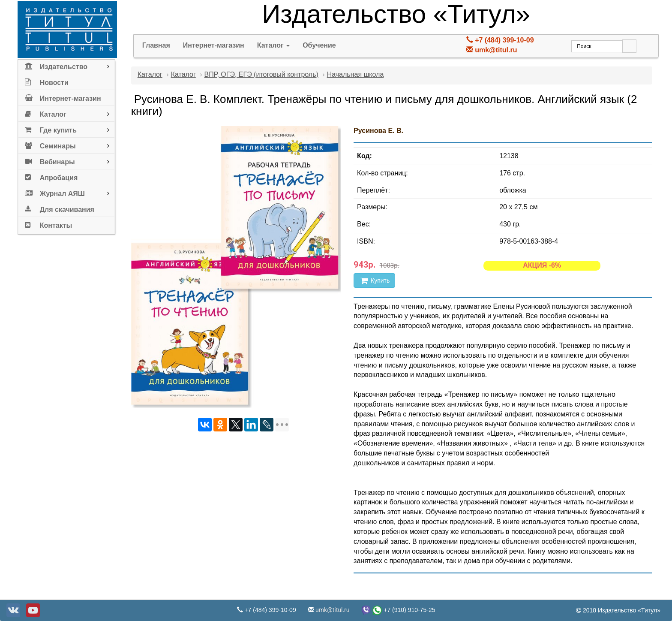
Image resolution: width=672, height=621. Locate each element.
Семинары (50, 144)
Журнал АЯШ (55, 192)
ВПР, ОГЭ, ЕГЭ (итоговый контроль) (261, 74)
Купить (374, 280)
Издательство (56, 65)
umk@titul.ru (496, 50)
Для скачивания (60, 208)
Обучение (319, 45)
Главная (156, 45)
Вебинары (50, 160)
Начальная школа (355, 74)
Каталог (46, 113)
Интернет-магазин (63, 97)
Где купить (51, 128)
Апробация (51, 176)
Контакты (48, 224)
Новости (47, 81)
